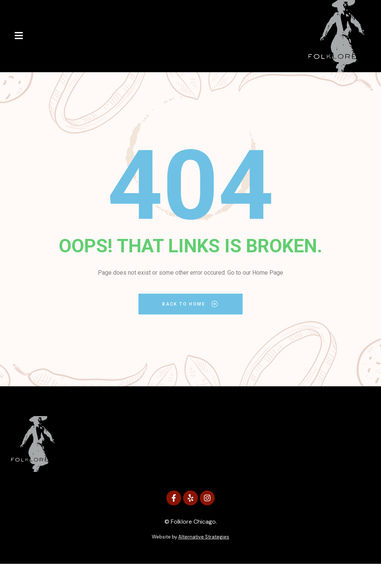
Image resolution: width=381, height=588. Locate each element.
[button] (19, 36)
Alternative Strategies (204, 537)
